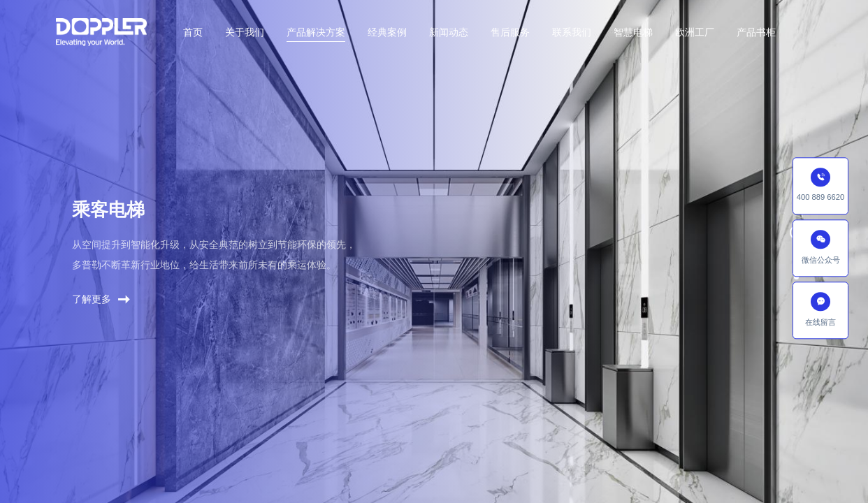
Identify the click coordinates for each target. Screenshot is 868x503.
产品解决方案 (316, 32)
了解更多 (101, 306)
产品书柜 (756, 32)
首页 (193, 32)
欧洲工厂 (695, 32)
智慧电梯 (633, 32)
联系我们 (572, 32)
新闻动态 (449, 32)
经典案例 (387, 32)
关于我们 (245, 32)
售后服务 (510, 32)
